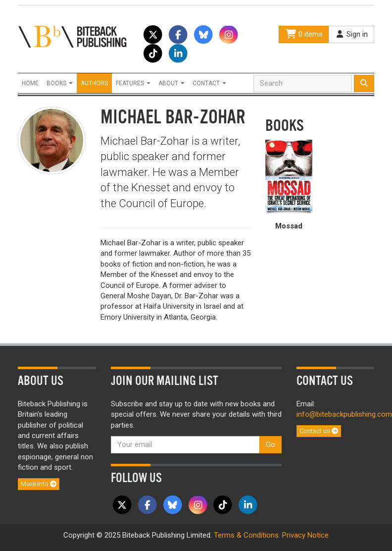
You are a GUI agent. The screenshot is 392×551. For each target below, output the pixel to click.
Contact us (319, 431)
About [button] (171, 83)
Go (270, 444)
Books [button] (60, 83)
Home (30, 83)
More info (39, 484)
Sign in (351, 34)
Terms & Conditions (246, 535)
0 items (304, 34)
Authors (94, 83)
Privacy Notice (305, 535)
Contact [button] (209, 83)
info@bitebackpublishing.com (344, 414)
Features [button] (133, 83)
